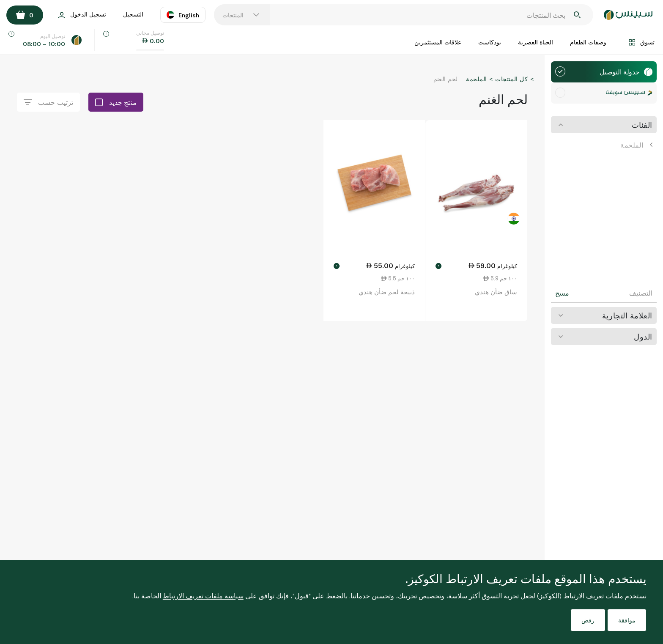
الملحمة (636, 145)
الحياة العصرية (536, 42)
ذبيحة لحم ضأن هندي (387, 292)
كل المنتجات (511, 79)
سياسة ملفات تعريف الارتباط (203, 596)
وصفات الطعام (588, 42)
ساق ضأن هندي (496, 292)
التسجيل (133, 14)
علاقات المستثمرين (438, 42)
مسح (562, 293)
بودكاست (490, 42)
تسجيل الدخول (82, 15)
